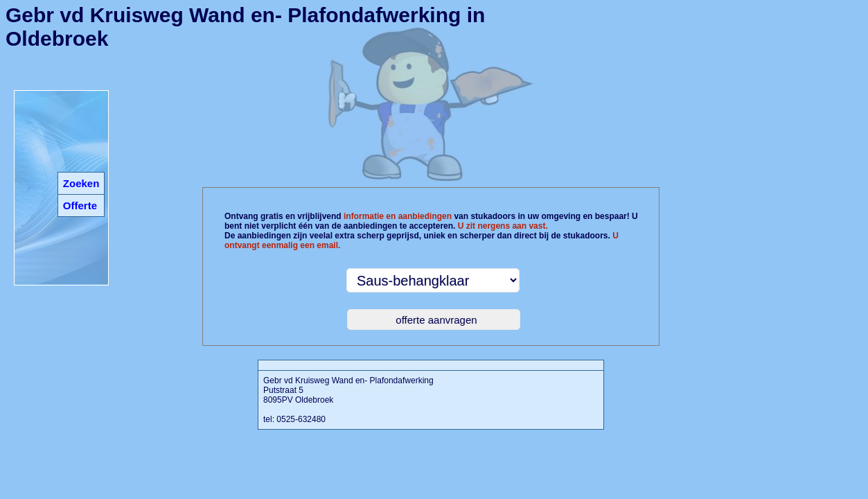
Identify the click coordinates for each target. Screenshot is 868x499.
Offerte (80, 205)
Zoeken (81, 183)
